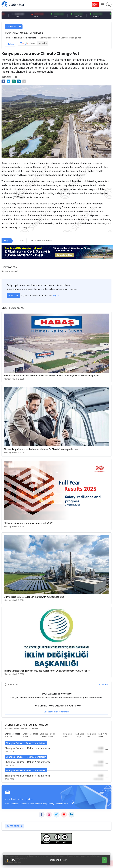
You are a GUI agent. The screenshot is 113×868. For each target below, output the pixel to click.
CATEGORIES (14, 27)
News (8, 38)
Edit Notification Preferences (57, 712)
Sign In (56, 295)
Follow (10, 44)
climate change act (41, 241)
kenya (21, 241)
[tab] (13, 735)
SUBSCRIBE (13, 295)
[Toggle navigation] (109, 5)
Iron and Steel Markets (25, 38)
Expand (104, 685)
